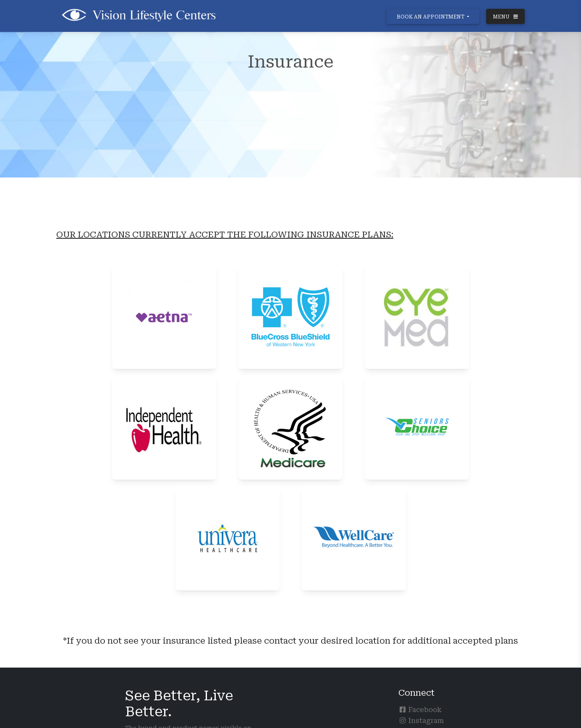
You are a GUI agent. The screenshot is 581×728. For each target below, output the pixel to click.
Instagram (421, 721)
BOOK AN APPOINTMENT (431, 17)
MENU (505, 17)
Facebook (420, 710)
